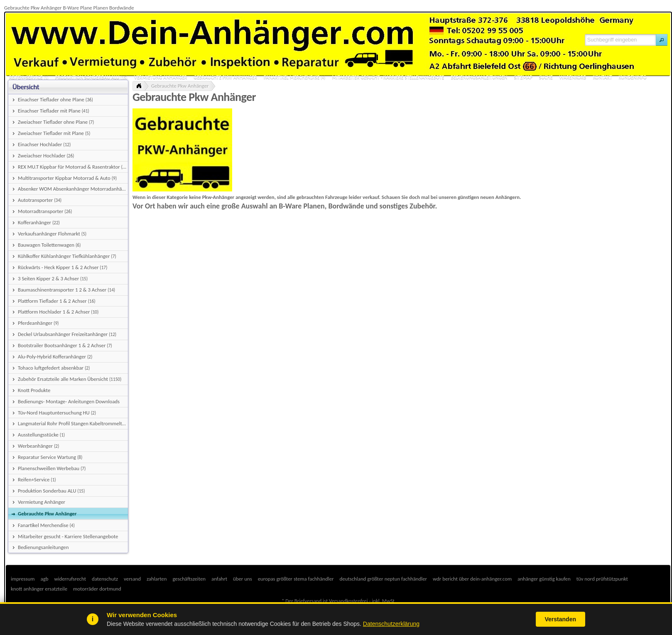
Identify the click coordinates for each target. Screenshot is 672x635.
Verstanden (560, 619)
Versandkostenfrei (348, 601)
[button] (662, 40)
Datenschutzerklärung (391, 624)
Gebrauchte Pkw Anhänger (180, 86)
